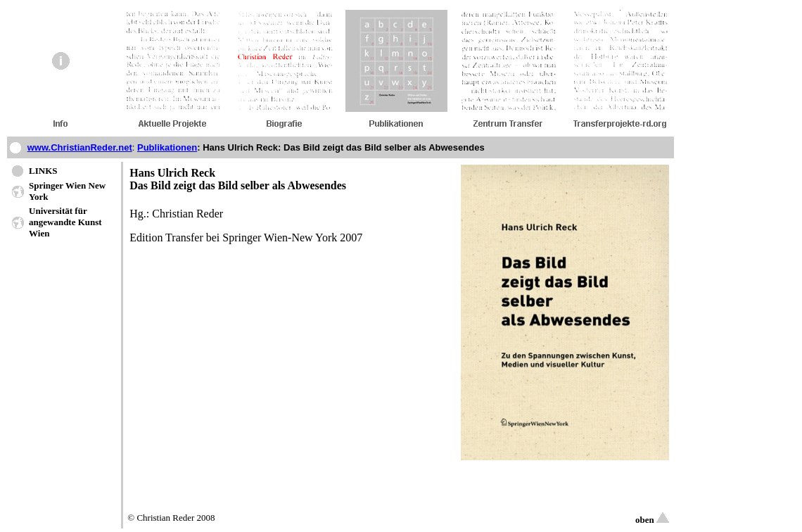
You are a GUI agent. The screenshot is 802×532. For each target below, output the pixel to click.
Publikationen (167, 147)
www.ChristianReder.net (80, 147)
